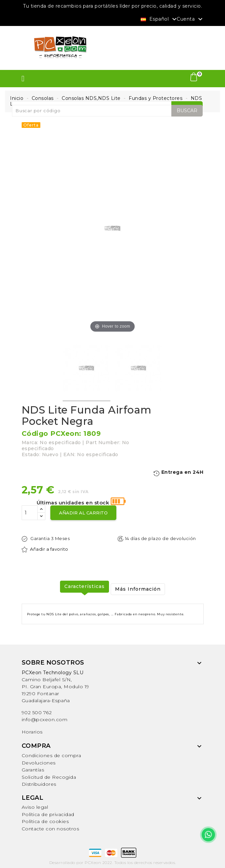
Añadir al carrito (83, 513)
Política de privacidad (48, 814)
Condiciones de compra (51, 755)
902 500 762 (37, 713)
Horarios (32, 732)
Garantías (33, 770)
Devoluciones (39, 763)
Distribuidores (39, 784)
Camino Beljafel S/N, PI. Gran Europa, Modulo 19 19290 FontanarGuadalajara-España (55, 687)
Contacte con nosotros (50, 829)
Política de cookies (45, 821)
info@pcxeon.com (45, 720)
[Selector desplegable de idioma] (159, 19)
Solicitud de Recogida (49, 777)
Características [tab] (84, 586)
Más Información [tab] (138, 589)
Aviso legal (35, 807)
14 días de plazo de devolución (157, 539)
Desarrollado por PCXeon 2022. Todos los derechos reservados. (113, 863)
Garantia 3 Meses (46, 539)
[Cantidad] (30, 513)
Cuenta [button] (190, 19)
